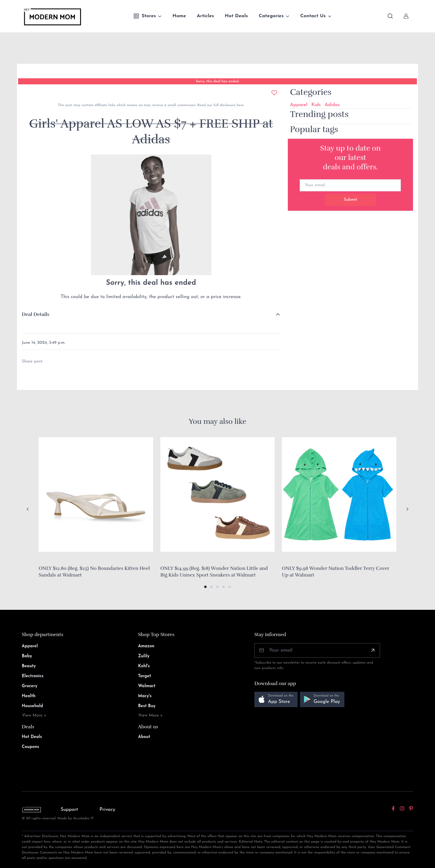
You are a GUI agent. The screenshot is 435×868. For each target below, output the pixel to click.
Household (32, 706)
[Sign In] (406, 16)
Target (145, 676)
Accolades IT (84, 818)
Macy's (145, 696)
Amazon (146, 646)
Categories (271, 16)
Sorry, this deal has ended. (217, 81)
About (144, 737)
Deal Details (35, 314)
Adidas (332, 105)
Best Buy (147, 706)
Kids (316, 105)
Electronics (33, 676)
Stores (145, 16)
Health (29, 696)
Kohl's (144, 666)
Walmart (147, 686)
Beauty (29, 666)
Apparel (299, 105)
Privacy (108, 810)
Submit (351, 200)
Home (179, 16)
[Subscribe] (373, 650)
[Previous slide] (28, 509)
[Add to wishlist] (274, 93)
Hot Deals (236, 16)
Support (69, 810)
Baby (27, 656)
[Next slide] (407, 509)
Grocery (30, 686)
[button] (205, 587)
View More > (34, 715)
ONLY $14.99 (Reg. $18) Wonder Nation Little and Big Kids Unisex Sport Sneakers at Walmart (214, 572)
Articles (206, 16)
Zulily (144, 656)
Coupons (30, 747)
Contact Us (313, 16)
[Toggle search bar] (390, 16)
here (239, 105)
